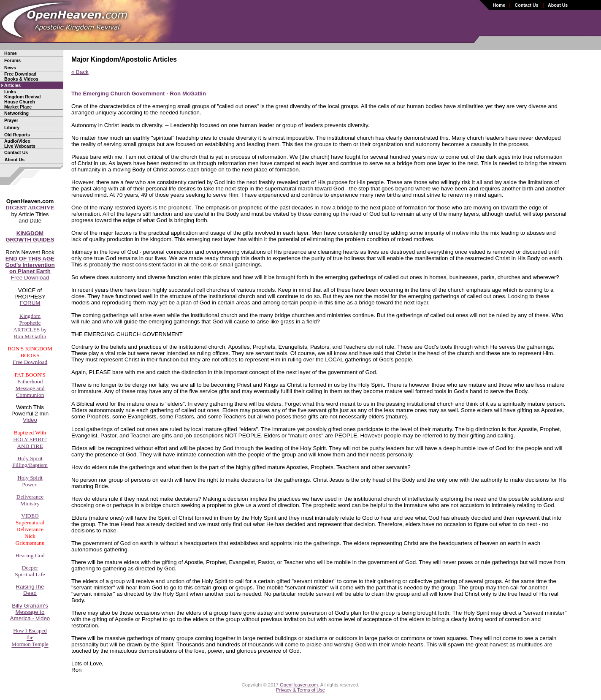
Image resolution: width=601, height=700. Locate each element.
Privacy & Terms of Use (300, 690)
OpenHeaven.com (299, 685)
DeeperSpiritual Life (30, 571)
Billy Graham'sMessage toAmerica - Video (30, 612)
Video (30, 420)
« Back (80, 72)
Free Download (30, 268)
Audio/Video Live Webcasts (20, 144)
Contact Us (526, 5)
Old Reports (17, 135)
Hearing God (30, 555)
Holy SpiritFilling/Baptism (30, 462)
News (10, 68)
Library (12, 128)
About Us (558, 5)
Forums (12, 60)
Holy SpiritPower (30, 481)
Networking (16, 113)
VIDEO (30, 516)
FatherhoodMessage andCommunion (30, 388)
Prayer (11, 120)
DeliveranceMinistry (30, 500)
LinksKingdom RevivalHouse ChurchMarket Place (22, 99)
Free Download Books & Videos (21, 76)
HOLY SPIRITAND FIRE (30, 443)
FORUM (30, 303)
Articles (12, 85)
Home (499, 5)
